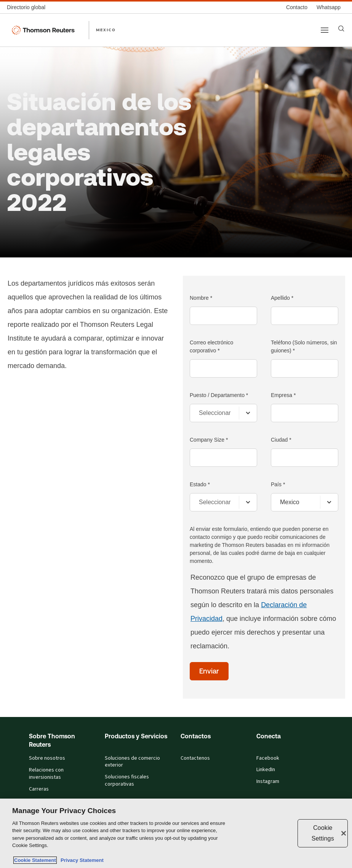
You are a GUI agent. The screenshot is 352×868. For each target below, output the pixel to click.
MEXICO (106, 30)
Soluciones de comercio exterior (132, 762)
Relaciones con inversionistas (46, 774)
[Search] (341, 29)
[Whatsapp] (329, 7)
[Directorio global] (28, 7)
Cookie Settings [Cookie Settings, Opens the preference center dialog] (323, 833)
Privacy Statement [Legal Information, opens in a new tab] (81, 860)
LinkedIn (266, 770)
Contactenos (195, 758)
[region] (176, 833)
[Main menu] (325, 30)
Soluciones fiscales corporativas (127, 780)
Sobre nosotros (47, 758)
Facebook (268, 758)
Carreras (39, 789)
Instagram (268, 781)
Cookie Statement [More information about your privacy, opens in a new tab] (35, 860)
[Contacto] (297, 7)
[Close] (344, 833)
